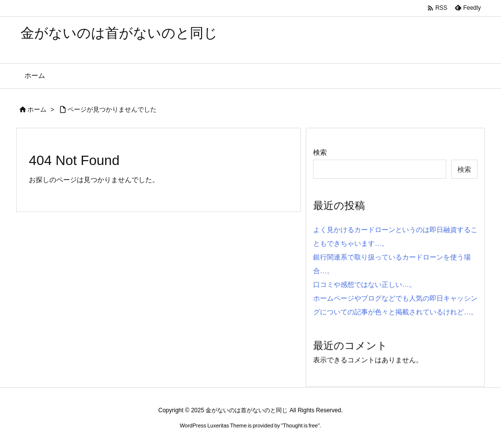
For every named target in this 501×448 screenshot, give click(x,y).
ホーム (37, 109)
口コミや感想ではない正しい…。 (364, 284)
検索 (320, 152)
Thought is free (300, 425)
